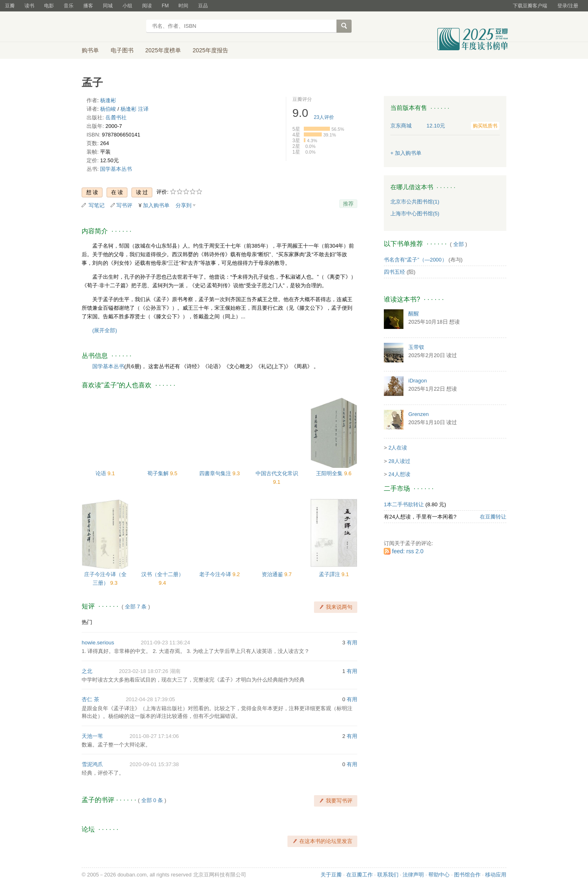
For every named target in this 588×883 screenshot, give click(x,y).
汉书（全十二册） (163, 574)
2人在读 (398, 448)
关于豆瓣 (331, 875)
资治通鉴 (273, 574)
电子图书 (122, 50)
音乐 (69, 6)
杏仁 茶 (90, 699)
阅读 (147, 6)
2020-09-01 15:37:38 (154, 764)
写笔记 (97, 205)
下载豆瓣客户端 (530, 6)
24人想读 (399, 474)
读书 (29, 6)
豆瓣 (10, 6)
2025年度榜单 (163, 50)
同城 (108, 6)
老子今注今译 (216, 574)
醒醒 (414, 314)
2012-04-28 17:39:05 (150, 699)
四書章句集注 (216, 473)
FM (165, 6)
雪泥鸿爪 (92, 764)
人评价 (324, 117)
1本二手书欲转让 (404, 504)
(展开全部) (105, 330)
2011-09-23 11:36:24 (166, 643)
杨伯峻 (108, 109)
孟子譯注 (330, 574)
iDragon (418, 381)
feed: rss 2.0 (408, 551)
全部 (459, 244)
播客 (88, 6)
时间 (183, 6)
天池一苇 (92, 736)
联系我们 (388, 875)
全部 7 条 (136, 607)
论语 (102, 473)
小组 (127, 6)
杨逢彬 (108, 100)
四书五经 (394, 272)
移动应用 (496, 875)
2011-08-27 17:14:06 (154, 736)
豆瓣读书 (111, 27)
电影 (49, 6)
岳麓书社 (116, 117)
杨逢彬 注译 (135, 109)
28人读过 (399, 461)
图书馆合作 (467, 875)
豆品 (203, 6)
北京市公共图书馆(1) (415, 202)
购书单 (90, 50)
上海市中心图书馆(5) (415, 213)
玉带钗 (416, 347)
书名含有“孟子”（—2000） (415, 260)
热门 (87, 622)
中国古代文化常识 (277, 473)
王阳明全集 (330, 473)
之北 (87, 671)
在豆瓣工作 (360, 875)
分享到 (184, 205)
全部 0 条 (152, 800)
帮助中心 (439, 875)
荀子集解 (159, 473)
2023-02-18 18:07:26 (144, 671)
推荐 (348, 204)
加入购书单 (156, 205)
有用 (352, 643)
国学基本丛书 (116, 169)
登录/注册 (568, 6)
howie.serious (98, 643)
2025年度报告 (210, 50)
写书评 (124, 205)
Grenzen (419, 414)
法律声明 (413, 875)
